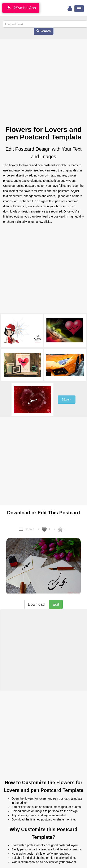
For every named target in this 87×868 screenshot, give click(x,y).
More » (67, 399)
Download (36, 604)
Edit (56, 604)
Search (44, 31)
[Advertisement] (39, 82)
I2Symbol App (21, 8)
